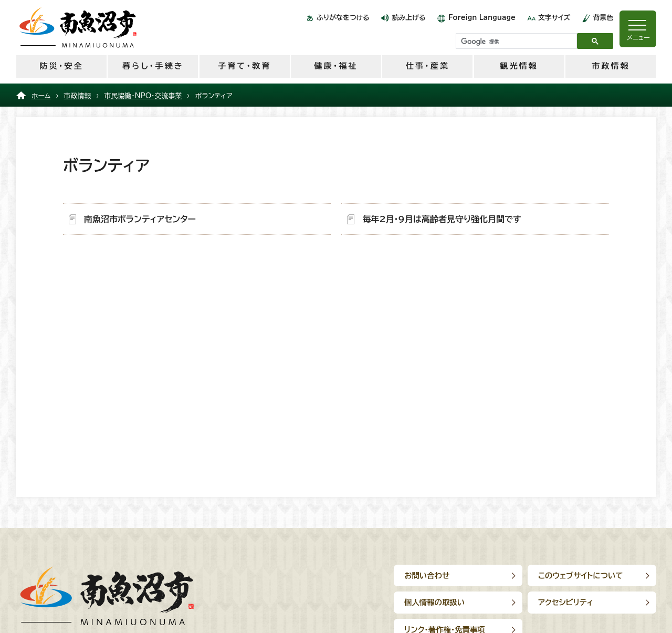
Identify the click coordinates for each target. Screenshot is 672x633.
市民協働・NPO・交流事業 (143, 96)
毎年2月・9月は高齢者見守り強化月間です (442, 219)
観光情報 (519, 66)
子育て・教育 (244, 66)
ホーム (41, 96)
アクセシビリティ (566, 602)
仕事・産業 (428, 66)
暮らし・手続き (153, 66)
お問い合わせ (427, 575)
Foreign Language (482, 18)
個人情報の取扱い (434, 602)
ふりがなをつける (343, 18)
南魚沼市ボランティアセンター (140, 219)
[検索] (515, 41)
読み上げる (409, 18)
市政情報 (611, 66)
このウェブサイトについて (581, 575)
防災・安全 (61, 66)
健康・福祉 (336, 66)
